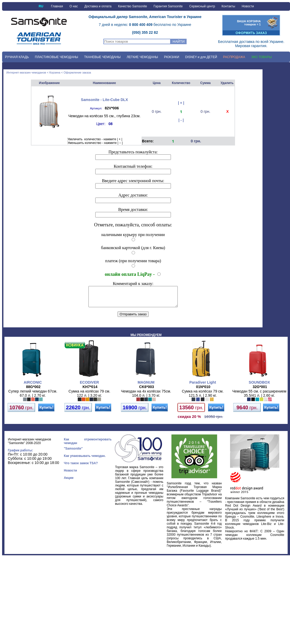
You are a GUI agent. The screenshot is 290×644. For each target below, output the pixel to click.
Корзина (55, 72)
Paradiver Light (203, 386)
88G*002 (33, 391)
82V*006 (112, 108)
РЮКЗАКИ (172, 57)
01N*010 (203, 391)
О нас (74, 6)
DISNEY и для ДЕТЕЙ (201, 57)
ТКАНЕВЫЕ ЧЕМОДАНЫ (102, 57)
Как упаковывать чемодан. (85, 460)
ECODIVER (89, 386)
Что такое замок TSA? (81, 467)
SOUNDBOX (259, 386)
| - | (181, 120)
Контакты (228, 6)
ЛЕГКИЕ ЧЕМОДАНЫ (142, 57)
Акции (69, 482)
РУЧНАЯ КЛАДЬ (17, 57)
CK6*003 (147, 391)
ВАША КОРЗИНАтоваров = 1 (249, 23)
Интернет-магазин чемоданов (26, 72)
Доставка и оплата (98, 6)
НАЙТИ (179, 41)
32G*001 (260, 391)
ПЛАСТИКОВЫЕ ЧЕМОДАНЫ (56, 57)
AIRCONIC (33, 386)
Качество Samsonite (133, 6)
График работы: (20, 454)
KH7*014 (90, 391)
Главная (57, 6)
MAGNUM (146, 386)
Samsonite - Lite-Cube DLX (104, 100)
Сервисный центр (202, 6)
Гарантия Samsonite (168, 6)
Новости (248, 6)
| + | (181, 103)
